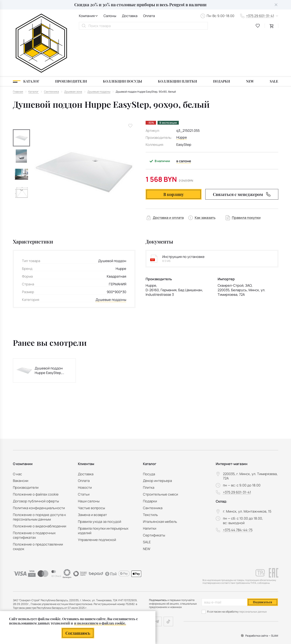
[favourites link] (258, 26)
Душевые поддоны (111, 256)
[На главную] (41, 22)
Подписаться (262, 602)
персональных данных (253, 612)
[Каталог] (26, 38)
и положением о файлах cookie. (100, 623)
